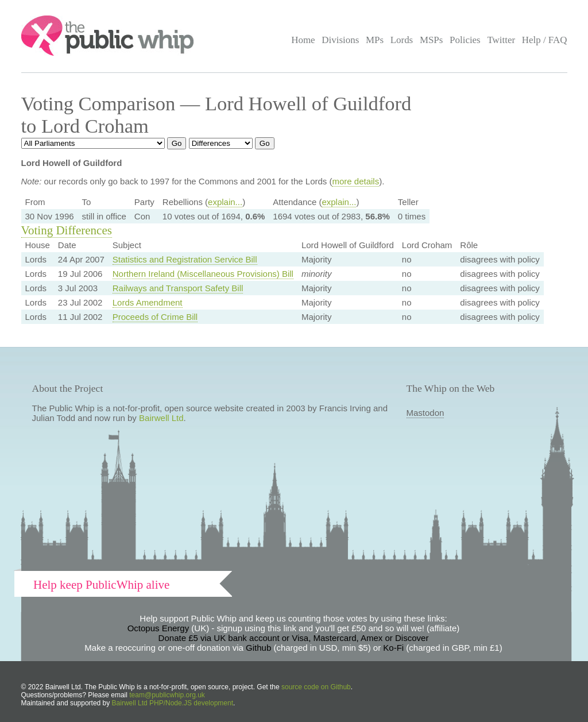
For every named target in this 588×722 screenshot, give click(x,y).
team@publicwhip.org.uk (167, 695)
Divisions (340, 40)
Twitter (501, 40)
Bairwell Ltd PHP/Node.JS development (173, 703)
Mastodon (425, 413)
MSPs (432, 40)
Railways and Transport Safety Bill (178, 288)
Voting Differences (67, 230)
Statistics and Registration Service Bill (185, 259)
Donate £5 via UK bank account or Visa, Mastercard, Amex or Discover (294, 638)
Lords (402, 40)
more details (355, 181)
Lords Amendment (148, 302)
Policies (465, 40)
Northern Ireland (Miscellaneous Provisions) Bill (203, 274)
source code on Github (316, 687)
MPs (375, 40)
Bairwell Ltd (161, 418)
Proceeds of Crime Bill (155, 317)
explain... (225, 202)
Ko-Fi (393, 648)
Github (258, 648)
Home (303, 40)
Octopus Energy (158, 628)
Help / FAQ (545, 40)
